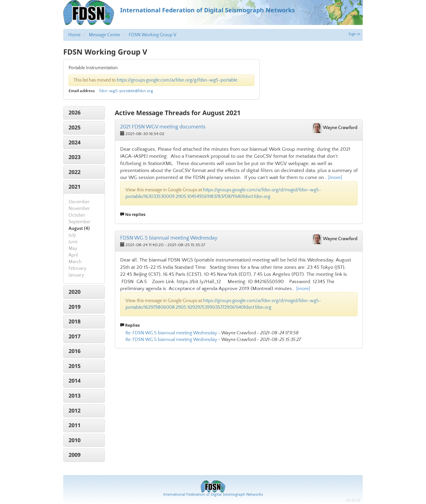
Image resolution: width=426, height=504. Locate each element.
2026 (75, 112)
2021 (75, 187)
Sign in (354, 34)
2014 (75, 381)
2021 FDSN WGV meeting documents (163, 127)
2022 (75, 172)
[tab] (84, 113)
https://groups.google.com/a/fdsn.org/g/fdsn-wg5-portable (177, 80)
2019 (75, 307)
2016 (75, 351)
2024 (75, 142)
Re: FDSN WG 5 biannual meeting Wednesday (171, 333)
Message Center (105, 35)
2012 (75, 411)
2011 (75, 425)
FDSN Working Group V (153, 35)
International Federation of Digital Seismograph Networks (213, 495)
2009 (75, 455)
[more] (335, 177)
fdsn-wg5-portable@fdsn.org (126, 91)
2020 (75, 292)
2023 (75, 157)
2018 (75, 321)
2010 (75, 440)
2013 (75, 396)
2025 (75, 127)
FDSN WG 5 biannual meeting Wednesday (169, 238)
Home (74, 35)
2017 (75, 336)
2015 (75, 366)
